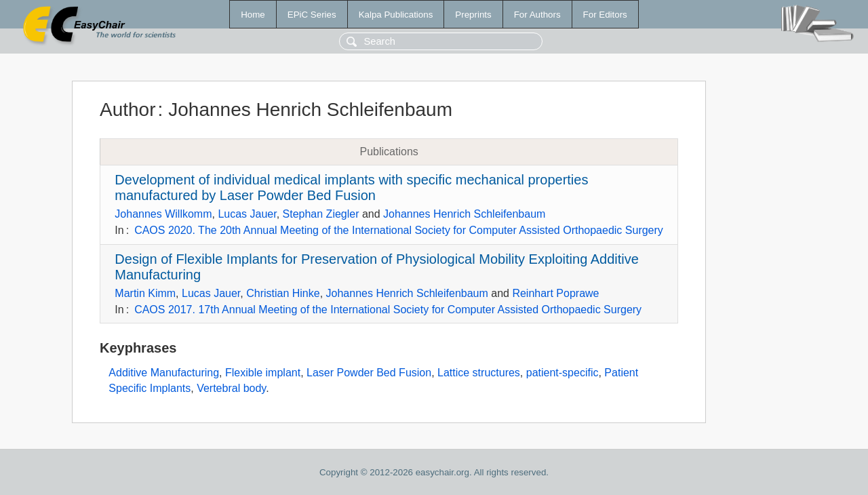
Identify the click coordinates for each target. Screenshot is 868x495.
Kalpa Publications (396, 15)
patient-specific (563, 373)
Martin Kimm (145, 293)
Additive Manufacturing (164, 373)
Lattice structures (479, 373)
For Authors (537, 15)
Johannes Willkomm (163, 214)
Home (253, 15)
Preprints (473, 15)
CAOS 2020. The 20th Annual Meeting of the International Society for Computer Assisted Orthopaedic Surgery (399, 230)
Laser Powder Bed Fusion (369, 373)
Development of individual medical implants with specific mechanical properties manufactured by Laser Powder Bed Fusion (351, 187)
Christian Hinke (283, 293)
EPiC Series (312, 15)
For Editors (605, 15)
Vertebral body (231, 388)
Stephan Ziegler (321, 214)
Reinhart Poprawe (555, 293)
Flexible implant (263, 373)
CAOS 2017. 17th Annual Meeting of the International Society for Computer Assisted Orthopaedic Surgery (388, 310)
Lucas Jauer (247, 214)
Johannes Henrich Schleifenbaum (464, 214)
